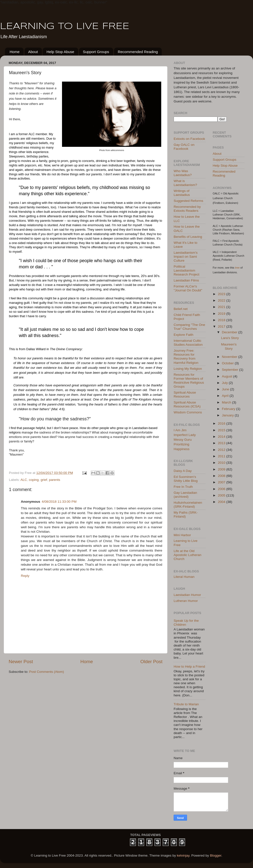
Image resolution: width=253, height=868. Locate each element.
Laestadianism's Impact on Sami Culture (186, 257)
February (229, 409)
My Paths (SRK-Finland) (186, 514)
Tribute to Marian (186, 704)
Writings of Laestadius (182, 193)
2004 (222, 502)
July (225, 383)
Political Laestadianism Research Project (187, 270)
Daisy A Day (183, 471)
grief (44, 480)
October (228, 363)
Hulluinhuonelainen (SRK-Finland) (188, 505)
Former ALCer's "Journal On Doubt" (188, 288)
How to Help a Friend (189, 666)
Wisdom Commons (188, 412)
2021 (222, 307)
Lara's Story (230, 338)
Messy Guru (183, 440)
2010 (222, 463)
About (33, 52)
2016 (222, 423)
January (228, 415)
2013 (222, 443)
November (230, 357)
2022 (222, 300)
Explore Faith (184, 335)
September (231, 370)
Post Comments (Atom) (47, 672)
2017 (222, 326)
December (230, 332)
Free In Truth (183, 487)
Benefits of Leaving (188, 237)
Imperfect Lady (185, 435)
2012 (222, 450)
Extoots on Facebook (189, 139)
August (228, 376)
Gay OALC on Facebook (184, 147)
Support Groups (96, 52)
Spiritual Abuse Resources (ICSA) (187, 404)
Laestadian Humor (187, 595)
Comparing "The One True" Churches (189, 327)
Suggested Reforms (188, 201)
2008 (222, 476)
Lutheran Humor (186, 601)
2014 (222, 437)
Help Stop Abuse (60, 52)
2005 (222, 495)
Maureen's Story (229, 346)
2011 (222, 456)
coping (34, 480)
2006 (222, 489)
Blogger (216, 855)
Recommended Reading (138, 52)
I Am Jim (180, 430)
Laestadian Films (186, 280)
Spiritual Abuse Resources (185, 394)
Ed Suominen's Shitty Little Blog (186, 479)
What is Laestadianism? (185, 183)
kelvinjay (183, 855)
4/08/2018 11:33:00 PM (59, 502)
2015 (222, 430)
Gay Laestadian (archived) (185, 495)
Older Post (151, 662)
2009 (222, 469)
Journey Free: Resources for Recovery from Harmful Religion (186, 357)
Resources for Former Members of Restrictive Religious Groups (189, 381)
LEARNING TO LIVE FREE (65, 27)
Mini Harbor (182, 535)
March (227, 402)
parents (54, 480)
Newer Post (21, 662)
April (226, 396)
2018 (222, 320)
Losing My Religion (188, 369)
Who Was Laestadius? (183, 173)
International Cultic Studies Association (188, 343)
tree (237, 268)
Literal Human (184, 577)
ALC (24, 480)
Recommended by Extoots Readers (187, 209)
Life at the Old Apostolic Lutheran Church (188, 555)
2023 (222, 294)
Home (15, 52)
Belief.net (181, 309)
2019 (222, 314)
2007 (222, 482)
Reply (25, 576)
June (226, 389)
